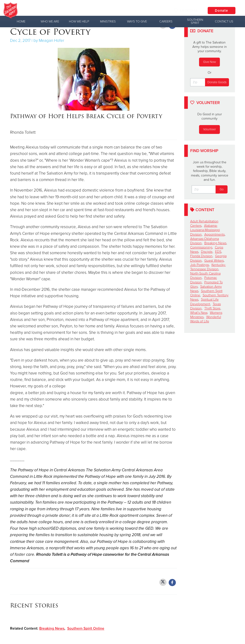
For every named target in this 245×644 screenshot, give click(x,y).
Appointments (214, 234)
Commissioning (201, 247)
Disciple (207, 252)
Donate (221, 11)
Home (21, 22)
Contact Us (224, 22)
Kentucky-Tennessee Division (208, 267)
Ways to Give (137, 22)
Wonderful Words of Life (206, 319)
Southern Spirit (195, 21)
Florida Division (201, 256)
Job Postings (200, 265)
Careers (166, 22)
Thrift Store (212, 308)
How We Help (79, 22)
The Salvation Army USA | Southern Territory (97, 11)
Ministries (108, 22)
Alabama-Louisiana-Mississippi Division (205, 230)
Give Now (209, 62)
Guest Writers (214, 261)
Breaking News (52, 628)
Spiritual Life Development (204, 302)
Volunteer (209, 129)
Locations (185, 11)
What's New (199, 313)
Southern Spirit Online (86, 628)
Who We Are (50, 22)
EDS (218, 252)
